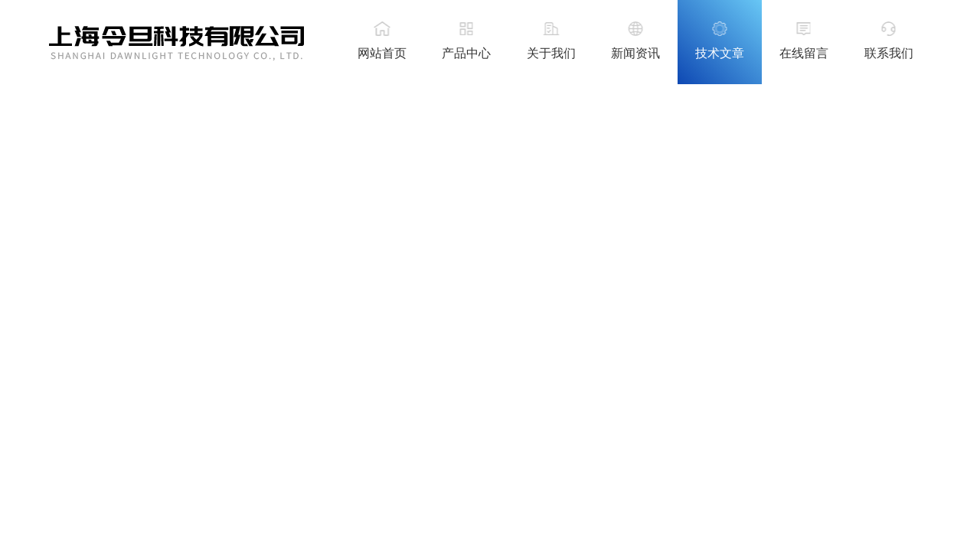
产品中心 (466, 53)
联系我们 (889, 53)
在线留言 (804, 53)
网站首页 (382, 53)
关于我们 (551, 53)
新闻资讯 (635, 53)
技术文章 (720, 53)
